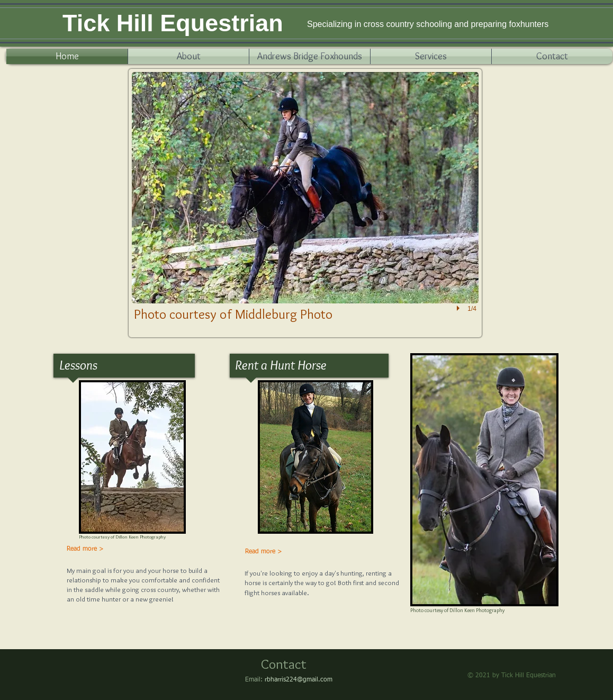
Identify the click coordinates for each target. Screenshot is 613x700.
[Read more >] (86, 550)
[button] (305, 203)
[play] (459, 308)
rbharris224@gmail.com (299, 680)
